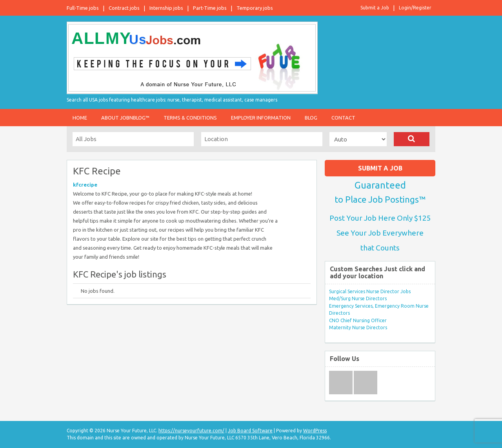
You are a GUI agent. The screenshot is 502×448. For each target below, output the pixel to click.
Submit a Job (375, 8)
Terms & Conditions (190, 118)
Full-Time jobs (83, 8)
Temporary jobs (255, 8)
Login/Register (415, 8)
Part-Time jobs (210, 8)
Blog (311, 118)
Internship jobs (166, 8)
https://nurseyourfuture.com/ (191, 431)
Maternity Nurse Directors (358, 327)
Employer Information (261, 118)
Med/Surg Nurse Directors (358, 298)
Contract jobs (124, 8)
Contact (343, 118)
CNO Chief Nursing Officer (358, 320)
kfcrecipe (85, 185)
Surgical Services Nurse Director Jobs (370, 291)
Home (80, 118)
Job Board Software (250, 431)
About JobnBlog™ (125, 118)
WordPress (315, 431)
